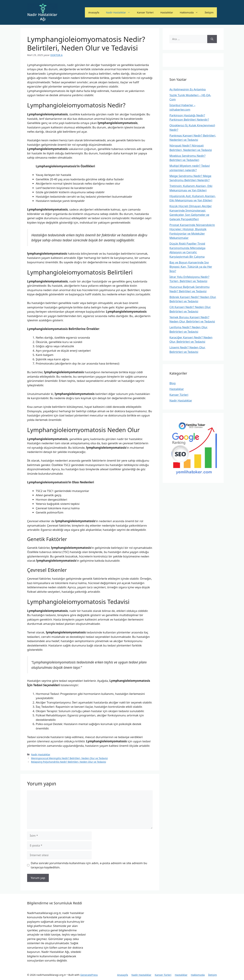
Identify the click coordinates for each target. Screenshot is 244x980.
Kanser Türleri (145, 12)
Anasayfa (94, 12)
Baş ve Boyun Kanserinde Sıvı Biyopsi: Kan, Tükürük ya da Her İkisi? (191, 267)
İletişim (209, 12)
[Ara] (212, 39)
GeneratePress (89, 975)
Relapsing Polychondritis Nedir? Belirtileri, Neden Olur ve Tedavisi (69, 762)
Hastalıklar (167, 12)
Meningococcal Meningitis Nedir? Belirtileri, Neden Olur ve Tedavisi (69, 758)
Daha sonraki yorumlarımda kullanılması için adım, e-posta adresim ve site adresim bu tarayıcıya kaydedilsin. (89, 865)
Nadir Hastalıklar (120, 12)
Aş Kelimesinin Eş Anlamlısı (188, 89)
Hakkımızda (191, 12)
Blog (172, 383)
